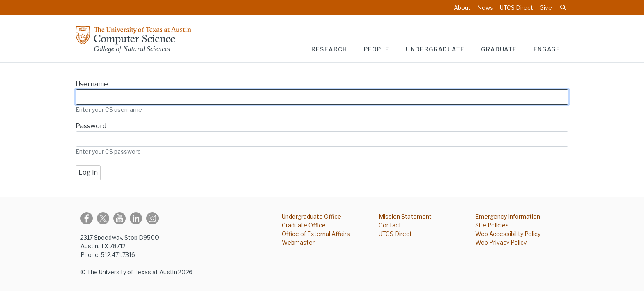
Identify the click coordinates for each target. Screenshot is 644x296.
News (485, 8)
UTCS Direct (516, 8)
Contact (390, 225)
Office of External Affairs (316, 234)
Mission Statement (405, 216)
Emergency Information (508, 216)
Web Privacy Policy (501, 242)
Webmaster (298, 242)
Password (91, 126)
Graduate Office (304, 225)
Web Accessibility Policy (508, 234)
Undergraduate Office (312, 216)
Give (546, 8)
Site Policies (492, 225)
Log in (88, 172)
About (462, 8)
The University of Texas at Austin (132, 272)
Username (92, 84)
